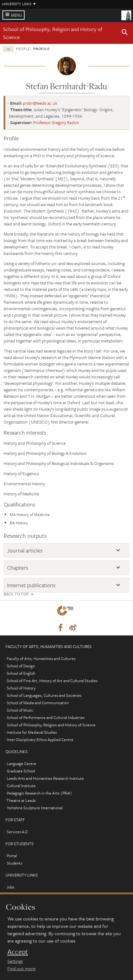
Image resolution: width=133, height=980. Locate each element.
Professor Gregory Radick (56, 122)
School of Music (20, 710)
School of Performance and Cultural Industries (46, 717)
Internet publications (31, 585)
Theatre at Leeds (21, 800)
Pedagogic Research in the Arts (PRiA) (39, 793)
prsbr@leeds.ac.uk (40, 103)
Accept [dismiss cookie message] (18, 952)
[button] (125, 33)
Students (14, 863)
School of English (21, 673)
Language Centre (22, 763)
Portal (12, 856)
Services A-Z (17, 832)
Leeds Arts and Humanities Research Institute (45, 778)
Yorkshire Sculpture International (35, 808)
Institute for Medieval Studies (32, 732)
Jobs (10, 887)
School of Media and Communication (38, 703)
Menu (17, 15)
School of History (21, 688)
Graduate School (21, 771)
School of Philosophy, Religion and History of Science (51, 725)
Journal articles (25, 550)
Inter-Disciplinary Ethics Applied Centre (40, 740)
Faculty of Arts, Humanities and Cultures (41, 658)
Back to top (16, 594)
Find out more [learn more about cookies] (22, 968)
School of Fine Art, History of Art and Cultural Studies (52, 681)
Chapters (18, 568)
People (23, 49)
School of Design (21, 666)
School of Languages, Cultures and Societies (44, 695)
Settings (15, 961)
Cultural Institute (21, 786)
